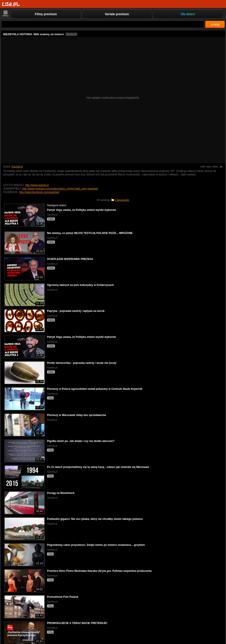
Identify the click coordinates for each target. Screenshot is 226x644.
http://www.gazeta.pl (37, 185)
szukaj (215, 24)
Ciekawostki (122, 200)
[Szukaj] (103, 24)
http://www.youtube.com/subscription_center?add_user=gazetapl (60, 189)
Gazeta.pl (17, 167)
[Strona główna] (11, 4)
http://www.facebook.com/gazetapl (39, 192)
